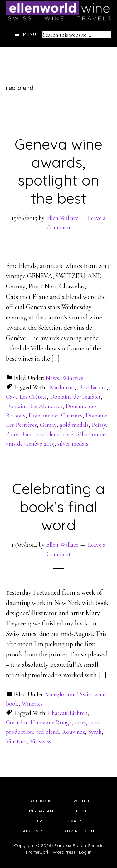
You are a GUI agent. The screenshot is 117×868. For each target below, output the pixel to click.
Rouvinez (73, 732)
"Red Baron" (92, 387)
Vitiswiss (41, 741)
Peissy (99, 425)
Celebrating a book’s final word (58, 506)
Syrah (95, 732)
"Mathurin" (61, 387)
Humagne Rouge (51, 722)
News (52, 378)
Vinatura (16, 741)
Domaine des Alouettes (34, 406)
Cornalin (17, 722)
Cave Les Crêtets (26, 397)
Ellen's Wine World (59, 11)
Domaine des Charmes (55, 416)
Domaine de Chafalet (75, 397)
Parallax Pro (67, 845)
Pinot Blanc (20, 434)
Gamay (48, 425)
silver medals (73, 444)
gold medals (74, 425)
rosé (68, 434)
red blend (49, 434)
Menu (30, 34)
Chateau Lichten (68, 713)
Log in (85, 852)
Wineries (73, 378)
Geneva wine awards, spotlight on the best (58, 171)
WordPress (64, 852)
